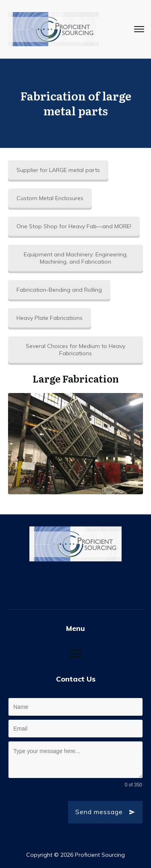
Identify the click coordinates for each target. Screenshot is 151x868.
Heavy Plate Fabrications (50, 318)
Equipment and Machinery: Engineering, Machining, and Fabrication (76, 258)
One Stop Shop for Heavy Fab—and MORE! (74, 226)
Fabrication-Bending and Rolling (59, 290)
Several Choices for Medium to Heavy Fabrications (75, 350)
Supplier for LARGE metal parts (58, 170)
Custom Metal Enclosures (50, 198)
